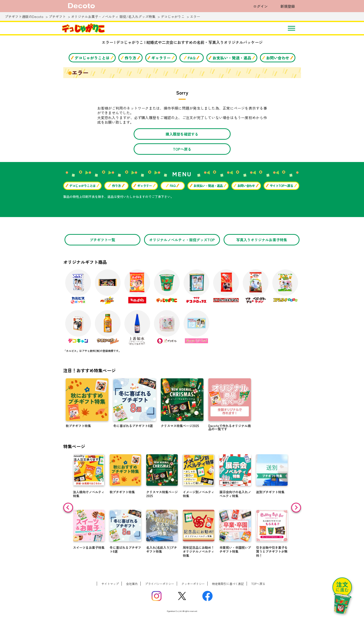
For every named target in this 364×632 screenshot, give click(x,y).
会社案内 (132, 584)
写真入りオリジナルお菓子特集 (262, 240)
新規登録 (288, 6)
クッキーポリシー (193, 584)
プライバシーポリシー (160, 584)
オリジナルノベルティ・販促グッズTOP (182, 240)
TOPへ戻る (182, 149)
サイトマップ (110, 584)
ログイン (260, 6)
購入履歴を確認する (182, 134)
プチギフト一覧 (102, 240)
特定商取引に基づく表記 (228, 584)
